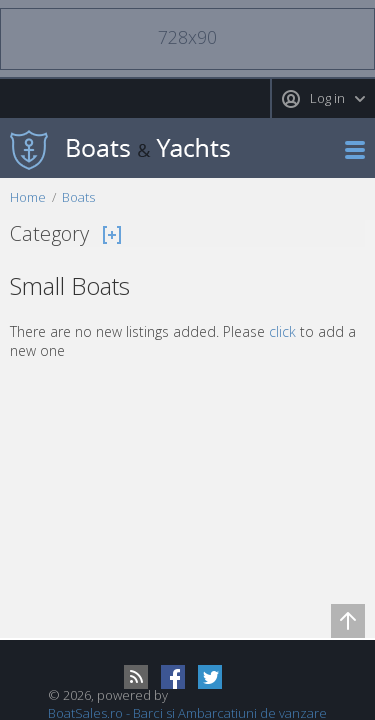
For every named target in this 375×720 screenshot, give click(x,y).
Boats (78, 197)
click (282, 331)
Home (28, 197)
